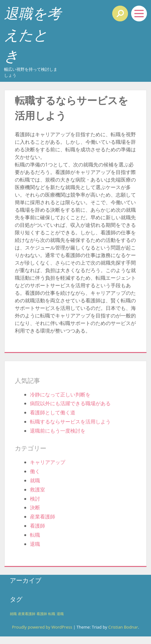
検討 (35, 499)
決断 (35, 507)
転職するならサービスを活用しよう (70, 422)
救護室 (38, 490)
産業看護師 (43, 517)
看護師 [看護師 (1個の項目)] (42, 614)
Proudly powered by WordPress (42, 627)
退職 (35, 544)
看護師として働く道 (53, 412)
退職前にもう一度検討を (58, 431)
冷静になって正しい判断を (60, 395)
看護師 (38, 526)
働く (35, 471)
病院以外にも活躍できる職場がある (70, 403)
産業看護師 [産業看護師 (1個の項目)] (27, 614)
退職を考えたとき (33, 34)
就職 (35, 480)
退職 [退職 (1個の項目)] (60, 614)
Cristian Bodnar (123, 627)
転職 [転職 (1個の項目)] (52, 614)
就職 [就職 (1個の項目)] (13, 614)
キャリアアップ (48, 462)
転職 (35, 535)
